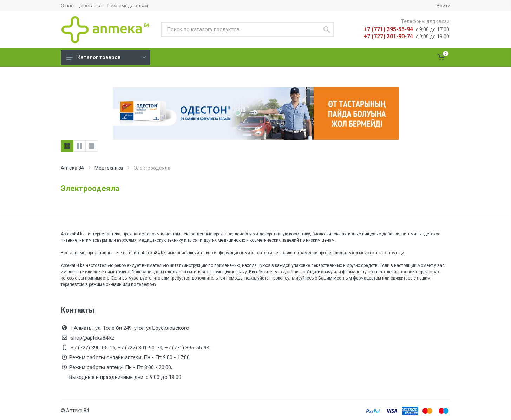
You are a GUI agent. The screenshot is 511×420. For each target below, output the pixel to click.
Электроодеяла (90, 188)
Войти (444, 6)
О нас (67, 6)
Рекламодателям (128, 6)
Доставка (90, 6)
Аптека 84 (72, 168)
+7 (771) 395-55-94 (388, 29)
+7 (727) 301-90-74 (388, 36)
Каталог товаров (106, 57)
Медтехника (109, 168)
